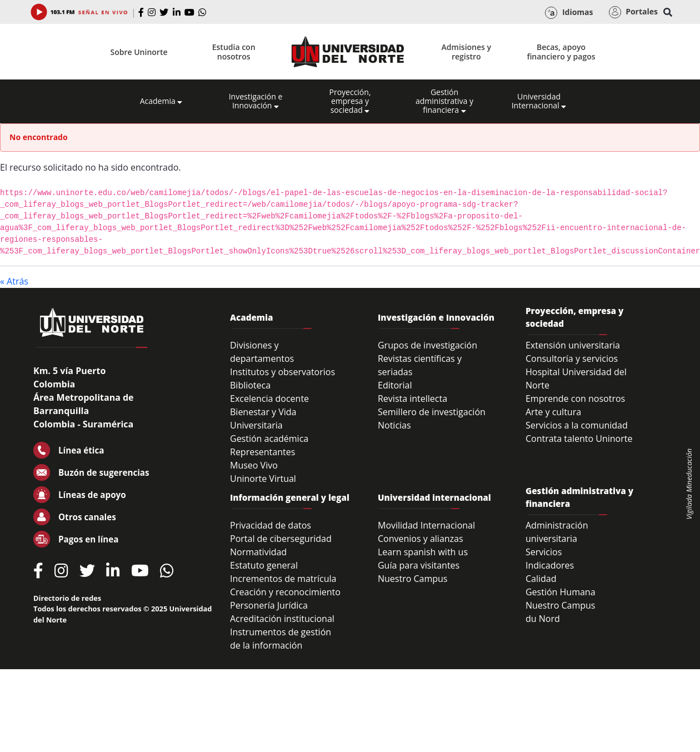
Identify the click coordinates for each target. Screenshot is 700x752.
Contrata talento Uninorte (579, 439)
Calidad (541, 579)
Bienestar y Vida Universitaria (263, 419)
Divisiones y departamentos (262, 352)
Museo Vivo (254, 465)
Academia (161, 101)
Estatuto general (264, 565)
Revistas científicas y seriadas (420, 365)
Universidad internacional (434, 497)
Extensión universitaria (573, 345)
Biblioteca (250, 385)
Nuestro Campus (413, 579)
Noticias (394, 425)
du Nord (543, 619)
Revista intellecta (412, 399)
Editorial (395, 385)
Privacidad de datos (271, 525)
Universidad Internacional (539, 101)
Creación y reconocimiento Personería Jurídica (285, 599)
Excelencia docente (269, 399)
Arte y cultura (553, 412)
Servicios (544, 552)
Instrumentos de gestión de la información (281, 639)
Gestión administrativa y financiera (444, 101)
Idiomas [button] (569, 13)
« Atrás (14, 281)
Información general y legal (290, 497)
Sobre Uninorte (139, 52)
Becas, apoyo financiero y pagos (561, 52)
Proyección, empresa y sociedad (350, 101)
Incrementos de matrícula (283, 579)
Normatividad (258, 552)
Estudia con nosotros (234, 52)
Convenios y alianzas (421, 539)
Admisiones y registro (466, 52)
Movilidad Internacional (426, 525)
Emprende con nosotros (575, 399)
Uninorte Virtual (263, 479)
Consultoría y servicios (572, 358)
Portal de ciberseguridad (281, 539)
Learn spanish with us (423, 552)
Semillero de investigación (432, 412)
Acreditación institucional (282, 619)
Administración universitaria (557, 532)
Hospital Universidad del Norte (576, 379)
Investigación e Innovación (256, 101)
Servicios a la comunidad (577, 425)
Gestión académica (269, 439)
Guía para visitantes (419, 565)
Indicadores (550, 565)
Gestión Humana (561, 592)
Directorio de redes (67, 598)
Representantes (262, 452)
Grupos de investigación (427, 345)
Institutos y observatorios (282, 372)
